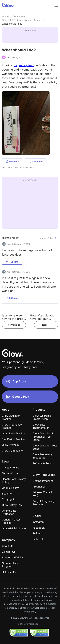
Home (5, 16)
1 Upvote (12, 262)
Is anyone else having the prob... (14, 317)
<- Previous (14, 325)
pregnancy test (23, 65)
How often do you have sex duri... (42, 317)
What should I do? (12, 24)
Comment (36, 161)
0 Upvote (12, 161)
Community (19, 16)
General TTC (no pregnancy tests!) (22, 20)
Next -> (46, 325)
